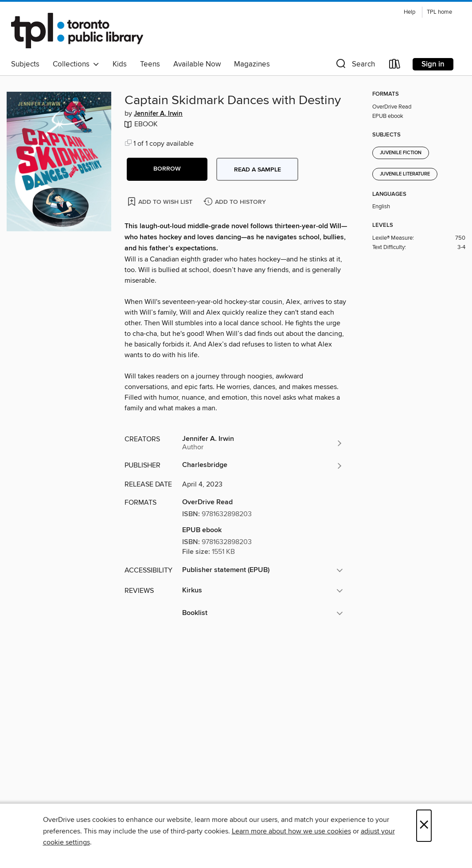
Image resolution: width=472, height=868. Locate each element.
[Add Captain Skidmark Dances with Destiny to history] (236, 202)
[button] (355, 66)
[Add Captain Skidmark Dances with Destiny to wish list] (161, 201)
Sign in (433, 64)
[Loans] (395, 66)
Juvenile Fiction (401, 153)
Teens (150, 64)
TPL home (439, 12)
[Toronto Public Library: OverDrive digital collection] (77, 31)
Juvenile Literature (405, 174)
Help (410, 12)
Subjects (25, 64)
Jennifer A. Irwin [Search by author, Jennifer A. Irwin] (158, 114)
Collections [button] (76, 64)
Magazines (252, 64)
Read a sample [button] (257, 170)
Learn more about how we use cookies (291, 831)
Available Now (197, 64)
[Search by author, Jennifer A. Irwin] (263, 443)
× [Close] (424, 826)
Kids (120, 64)
